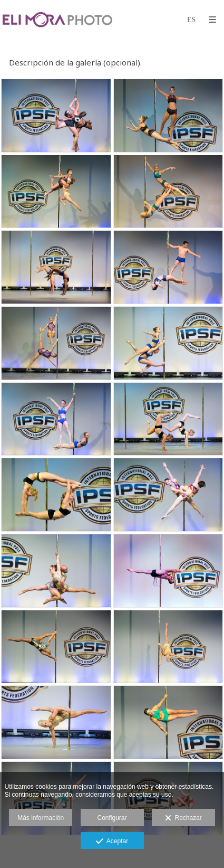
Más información (41, 818)
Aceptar (112, 842)
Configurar (112, 818)
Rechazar (183, 818)
